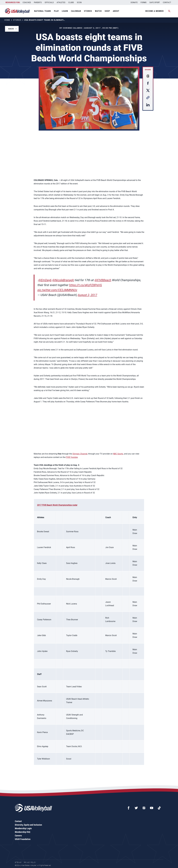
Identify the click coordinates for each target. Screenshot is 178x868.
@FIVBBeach (103, 280)
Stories (88, 11)
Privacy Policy (30, 862)
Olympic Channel (80, 454)
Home (7, 20)
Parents (38, 2)
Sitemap (18, 862)
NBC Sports (118, 454)
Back (11, 29)
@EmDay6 (45, 280)
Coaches (27, 2)
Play (56, 11)
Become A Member (155, 11)
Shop (107, 11)
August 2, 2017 (87, 295)
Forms (144, 2)
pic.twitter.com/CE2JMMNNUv (57, 290)
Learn (65, 11)
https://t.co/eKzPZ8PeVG (86, 285)
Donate (134, 2)
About (116, 11)
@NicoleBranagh (63, 280)
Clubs (71, 2)
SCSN (79, 2)
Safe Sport (155, 2)
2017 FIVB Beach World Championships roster (57, 505)
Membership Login (23, 828)
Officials (49, 2)
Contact (167, 2)
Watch (98, 11)
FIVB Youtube (72, 457)
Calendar (76, 11)
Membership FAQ (23, 832)
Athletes (61, 2)
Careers (18, 836)
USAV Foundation (23, 839)
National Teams (43, 11)
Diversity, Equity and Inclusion (28, 825)
